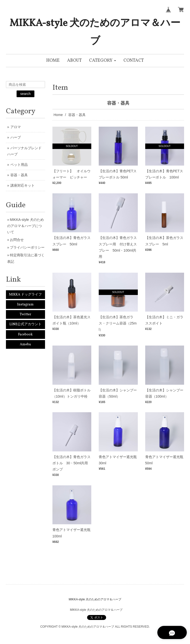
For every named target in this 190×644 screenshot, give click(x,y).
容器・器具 (19, 175)
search (25, 94)
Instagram (25, 305)
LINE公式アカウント (25, 324)
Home (58, 115)
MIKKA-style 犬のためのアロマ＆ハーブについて (25, 226)
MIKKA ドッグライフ (25, 295)
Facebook (25, 335)
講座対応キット (23, 185)
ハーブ (16, 137)
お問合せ (17, 240)
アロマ (16, 127)
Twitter (25, 314)
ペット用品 (19, 165)
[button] (103, 61)
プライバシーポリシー (27, 247)
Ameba (25, 344)
